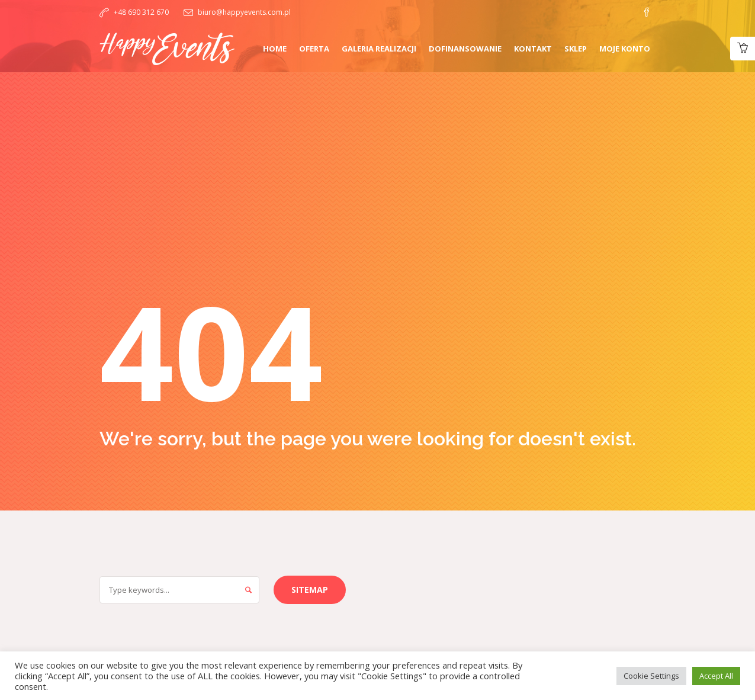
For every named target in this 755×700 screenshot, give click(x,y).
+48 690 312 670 (141, 12)
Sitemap (310, 590)
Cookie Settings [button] (651, 676)
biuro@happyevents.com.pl (244, 12)
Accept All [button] (716, 676)
